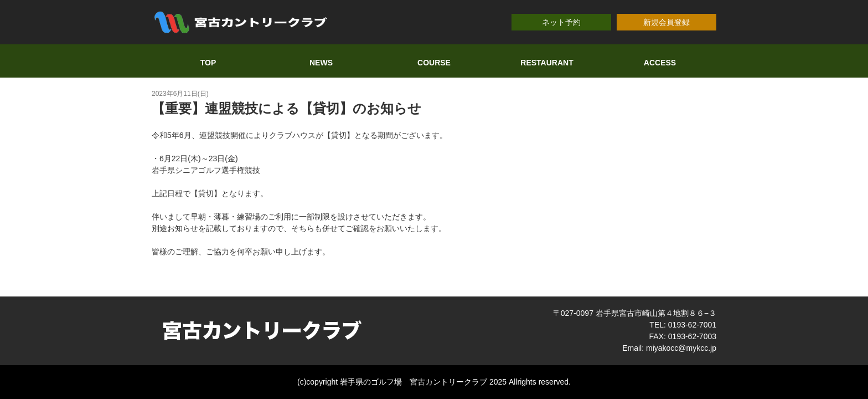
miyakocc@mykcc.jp (681, 348)
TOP (208, 63)
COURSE (434, 63)
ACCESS (660, 63)
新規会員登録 (666, 22)
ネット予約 (561, 22)
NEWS (321, 63)
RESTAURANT (547, 63)
